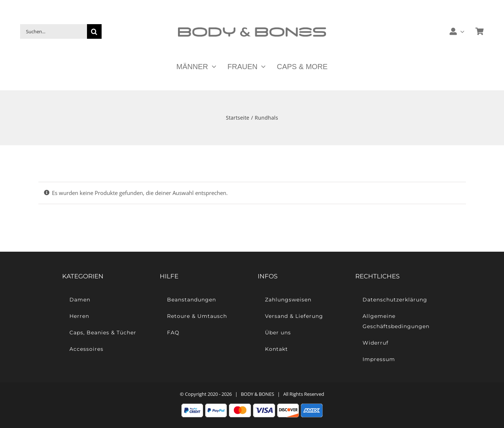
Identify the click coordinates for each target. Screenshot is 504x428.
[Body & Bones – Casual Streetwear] (252, 30)
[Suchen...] (54, 31)
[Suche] (94, 31)
